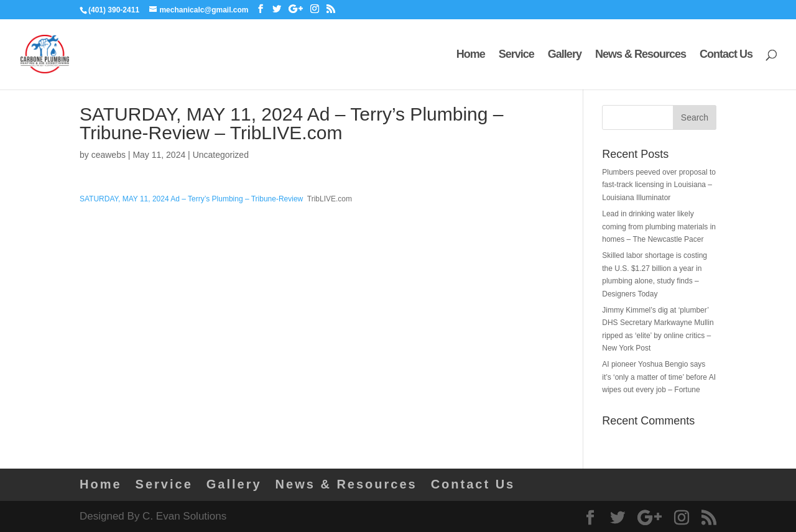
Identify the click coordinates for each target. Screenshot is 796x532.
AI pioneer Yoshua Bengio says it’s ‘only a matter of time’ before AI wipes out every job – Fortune (659, 377)
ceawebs (109, 155)
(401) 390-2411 (114, 10)
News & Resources (641, 55)
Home (471, 55)
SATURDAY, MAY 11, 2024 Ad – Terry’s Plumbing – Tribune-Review (191, 199)
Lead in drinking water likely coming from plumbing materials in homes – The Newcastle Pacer (659, 227)
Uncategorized (221, 155)
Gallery (565, 55)
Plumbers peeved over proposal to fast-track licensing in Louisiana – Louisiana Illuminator (659, 185)
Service (516, 55)
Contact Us (726, 55)
